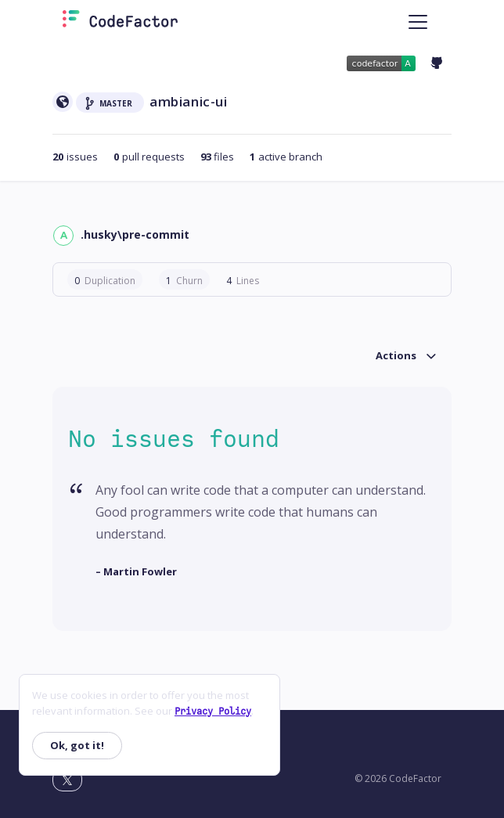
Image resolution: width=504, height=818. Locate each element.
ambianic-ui (189, 101)
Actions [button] (396, 356)
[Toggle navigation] (418, 22)
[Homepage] (120, 22)
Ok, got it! (77, 745)
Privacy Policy (213, 712)
